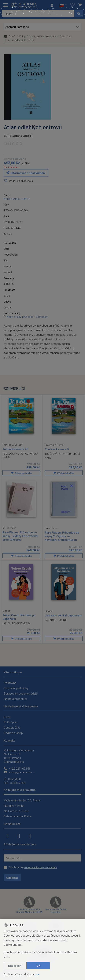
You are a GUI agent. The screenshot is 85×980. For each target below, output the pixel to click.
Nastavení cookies (16, 699)
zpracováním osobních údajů (41, 867)
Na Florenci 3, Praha (16, 811)
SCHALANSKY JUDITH (19, 136)
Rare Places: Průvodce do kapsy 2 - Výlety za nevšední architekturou (62, 536)
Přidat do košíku (21, 473)
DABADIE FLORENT (56, 620)
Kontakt (9, 740)
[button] (63, 5)
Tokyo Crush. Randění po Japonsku (19, 617)
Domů (9, 36)
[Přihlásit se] (53, 5)
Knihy (22, 36)
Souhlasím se (33, 867)
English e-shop (13, 733)
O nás (7, 717)
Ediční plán (11, 722)
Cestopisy (66, 36)
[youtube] (30, 836)
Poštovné (10, 683)
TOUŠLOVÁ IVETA (12, 454)
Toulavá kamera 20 (15, 449)
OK (39, 965)
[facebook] (8, 836)
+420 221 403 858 (17, 768)
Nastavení (15, 965)
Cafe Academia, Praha (18, 816)
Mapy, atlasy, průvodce (43, 36)
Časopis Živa (12, 727)
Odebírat (12, 878)
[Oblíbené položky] (72, 5)
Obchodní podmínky (16, 688)
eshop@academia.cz (20, 772)
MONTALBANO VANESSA (17, 623)
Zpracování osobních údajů (21, 693)
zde (37, 974)
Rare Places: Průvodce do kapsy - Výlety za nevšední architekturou (20, 536)
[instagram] (19, 836)
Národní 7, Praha (14, 806)
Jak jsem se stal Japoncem (63, 615)
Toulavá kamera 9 (57, 449)
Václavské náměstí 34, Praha (22, 800)
